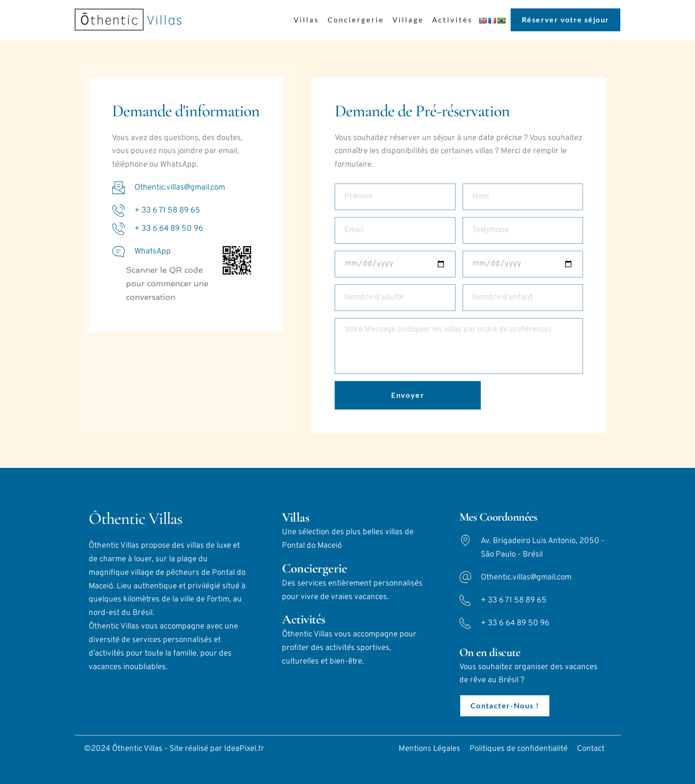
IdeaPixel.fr (244, 749)
